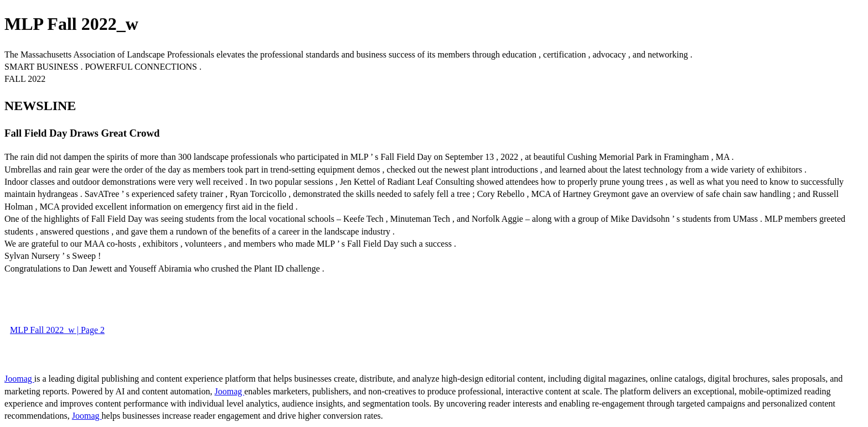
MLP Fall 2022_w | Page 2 (57, 330)
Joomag (19, 379)
